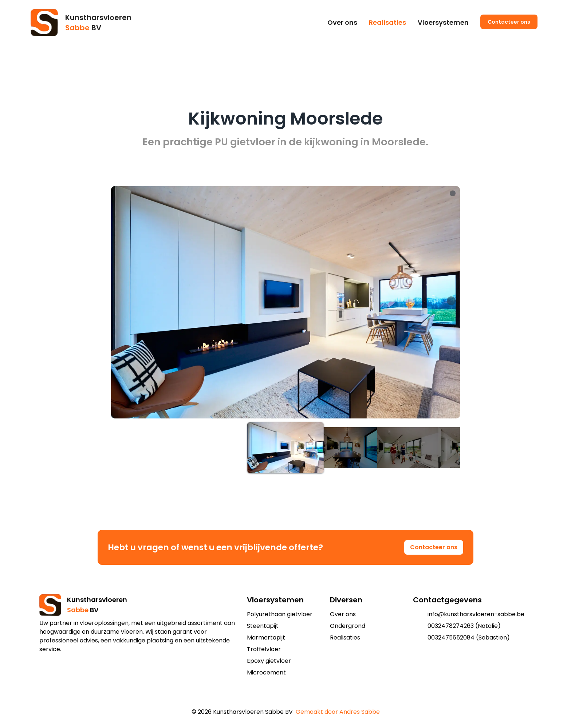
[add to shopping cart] (280, 697)
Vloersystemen (443, 22)
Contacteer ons (509, 22)
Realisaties (387, 22)
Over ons (342, 22)
